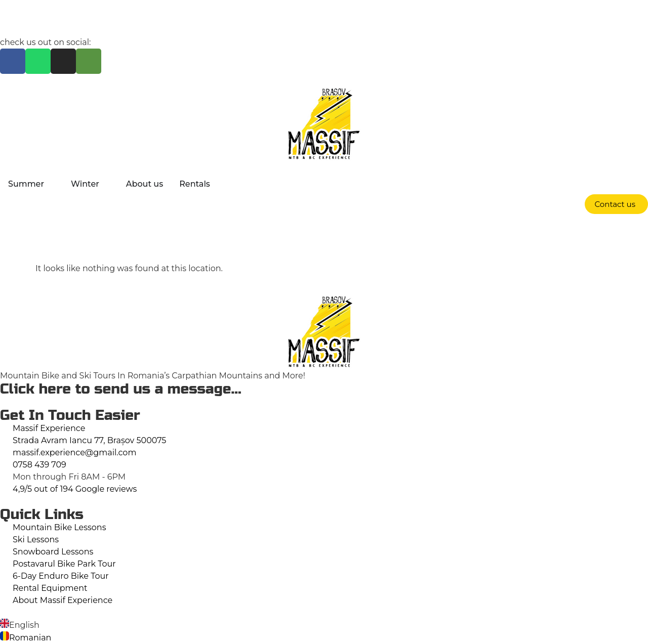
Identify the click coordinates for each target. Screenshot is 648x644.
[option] (324, 625)
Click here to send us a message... (121, 389)
